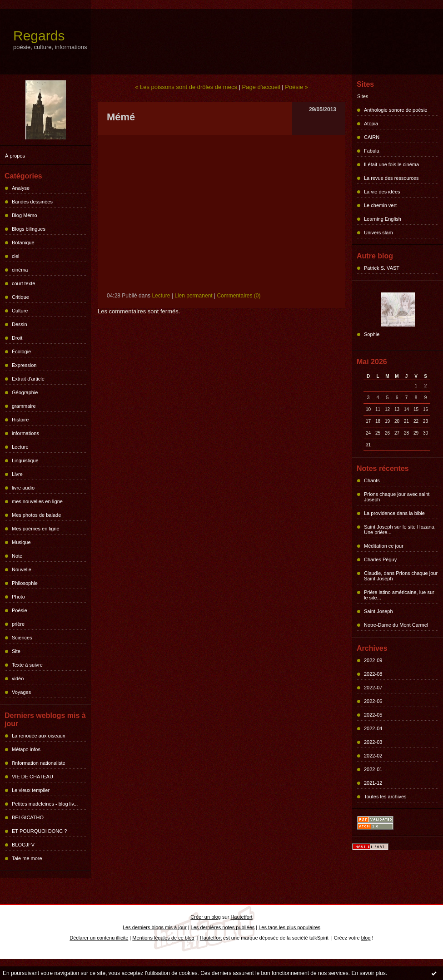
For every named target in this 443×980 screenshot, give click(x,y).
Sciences (22, 638)
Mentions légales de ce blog (163, 938)
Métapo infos (26, 749)
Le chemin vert (380, 205)
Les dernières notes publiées (223, 927)
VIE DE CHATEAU (32, 777)
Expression (24, 365)
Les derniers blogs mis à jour (155, 927)
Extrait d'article (28, 379)
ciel (16, 256)
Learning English (383, 219)
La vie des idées (382, 192)
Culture (20, 311)
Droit (17, 338)
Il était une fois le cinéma (391, 164)
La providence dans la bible (394, 513)
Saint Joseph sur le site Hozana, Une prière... (400, 530)
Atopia (371, 124)
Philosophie (25, 583)
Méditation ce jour (384, 546)
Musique (21, 542)
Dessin (20, 324)
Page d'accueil (261, 87)
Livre (17, 474)
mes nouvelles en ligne (37, 501)
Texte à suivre (27, 665)
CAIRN (372, 137)
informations (25, 433)
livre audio (23, 488)
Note (17, 556)
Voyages (21, 692)
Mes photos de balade (36, 515)
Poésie (20, 610)
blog (366, 938)
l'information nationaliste (39, 763)
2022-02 (373, 756)
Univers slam (378, 233)
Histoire (20, 420)
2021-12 (373, 783)
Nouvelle (22, 569)
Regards (39, 36)
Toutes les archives (385, 797)
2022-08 (373, 674)
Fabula (372, 151)
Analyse (21, 188)
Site (16, 651)
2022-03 (373, 742)
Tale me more (27, 858)
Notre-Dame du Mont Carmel (396, 625)
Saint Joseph (378, 611)
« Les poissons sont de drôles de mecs (186, 87)
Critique (20, 297)
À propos (15, 156)
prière (18, 624)
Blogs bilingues (29, 229)
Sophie (372, 334)
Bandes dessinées (32, 202)
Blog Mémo (25, 215)
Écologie (21, 351)
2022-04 (373, 728)
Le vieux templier (31, 790)
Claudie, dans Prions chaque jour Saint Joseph (401, 576)
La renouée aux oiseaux (38, 736)
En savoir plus (368, 973)
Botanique (23, 243)
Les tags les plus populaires (289, 927)
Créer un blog (206, 917)
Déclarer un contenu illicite (99, 938)
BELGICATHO (28, 817)
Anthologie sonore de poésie (396, 110)
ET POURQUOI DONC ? (39, 831)
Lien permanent (193, 296)
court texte (23, 283)
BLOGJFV (23, 845)
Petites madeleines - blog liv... (45, 804)
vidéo (18, 678)
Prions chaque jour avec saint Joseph (397, 497)
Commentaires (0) (239, 296)
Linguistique (25, 460)
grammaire (24, 406)
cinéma (20, 270)
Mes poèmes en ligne (36, 529)
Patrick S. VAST (382, 268)
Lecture (20, 447)
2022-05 (373, 715)
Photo (18, 597)
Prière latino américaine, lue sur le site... (399, 595)
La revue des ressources (391, 178)
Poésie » (296, 87)
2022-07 (373, 688)
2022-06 (373, 701)
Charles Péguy (380, 559)
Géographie (25, 392)
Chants (372, 480)
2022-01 (373, 769)
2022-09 (373, 660)
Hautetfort (241, 917)
